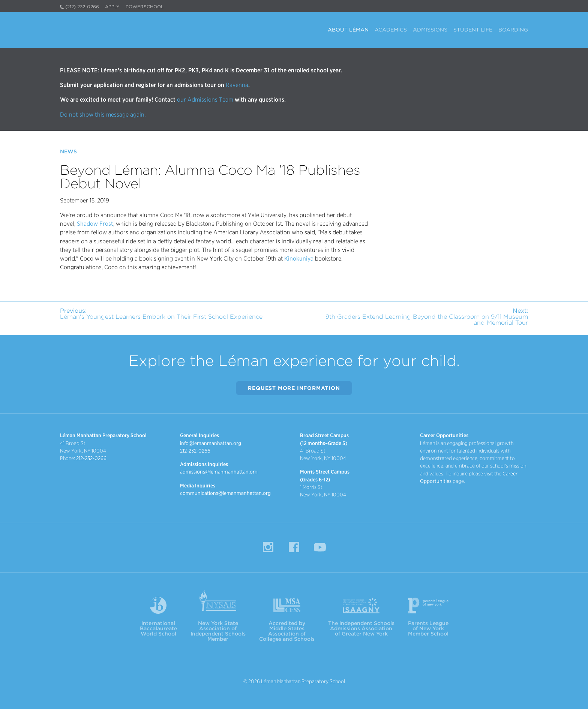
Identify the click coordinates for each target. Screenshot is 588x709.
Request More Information (294, 388)
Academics (391, 30)
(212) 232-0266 (82, 7)
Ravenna (236, 85)
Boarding (513, 30)
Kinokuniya (299, 259)
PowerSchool (145, 7)
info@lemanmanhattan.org (211, 443)
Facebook (294, 547)
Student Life (473, 30)
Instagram (268, 547)
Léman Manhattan (126, 30)
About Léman (348, 30)
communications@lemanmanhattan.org (225, 493)
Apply (112, 7)
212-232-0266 (91, 458)
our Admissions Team (205, 100)
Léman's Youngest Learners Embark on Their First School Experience (161, 314)
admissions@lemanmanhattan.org (219, 472)
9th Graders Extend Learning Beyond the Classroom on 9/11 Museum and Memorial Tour (427, 317)
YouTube (320, 547)
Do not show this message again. (103, 115)
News (68, 151)
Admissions (430, 30)
